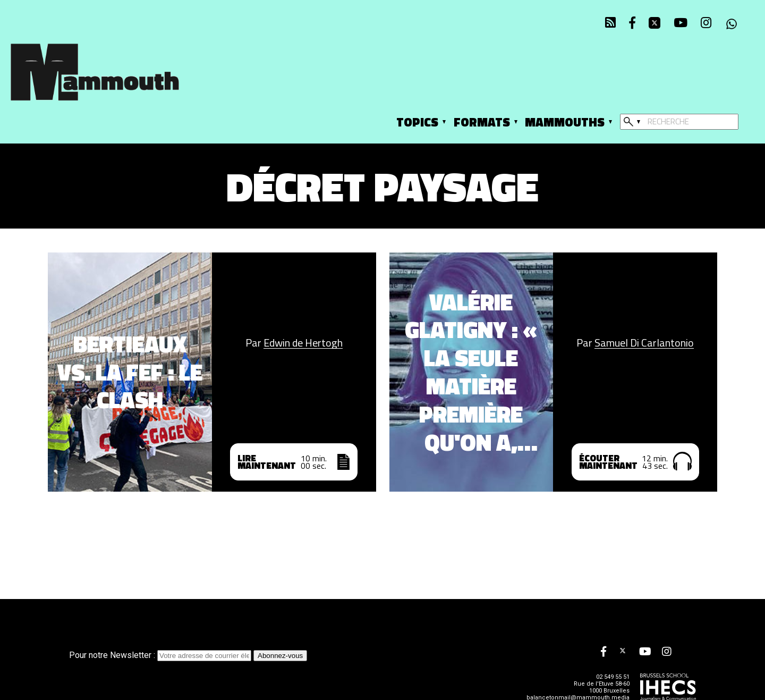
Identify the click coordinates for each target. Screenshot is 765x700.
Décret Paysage (382, 186)
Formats (482, 122)
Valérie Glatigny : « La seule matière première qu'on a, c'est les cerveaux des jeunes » (471, 372)
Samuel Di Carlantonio (644, 343)
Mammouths (565, 122)
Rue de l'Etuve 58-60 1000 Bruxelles (602, 687)
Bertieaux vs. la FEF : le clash (130, 372)
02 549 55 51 (613, 677)
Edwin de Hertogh (303, 343)
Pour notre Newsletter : (161, 655)
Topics (417, 122)
